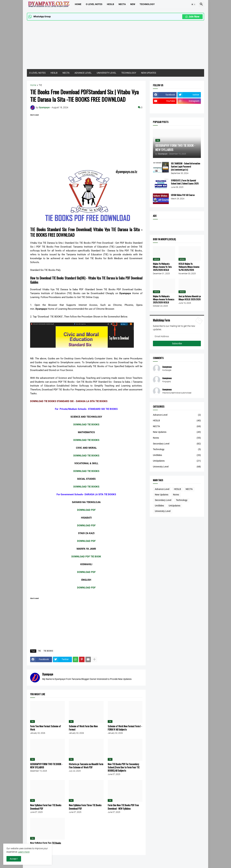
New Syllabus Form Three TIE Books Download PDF (85, 807)
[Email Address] (177, 336)
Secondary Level (177, 444)
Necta (122, 4)
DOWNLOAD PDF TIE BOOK (86, 557)
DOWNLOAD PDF (86, 510)
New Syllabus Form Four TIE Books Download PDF (46, 807)
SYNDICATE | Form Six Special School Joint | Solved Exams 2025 (185, 182)
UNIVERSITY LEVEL (107, 73)
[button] (193, 4)
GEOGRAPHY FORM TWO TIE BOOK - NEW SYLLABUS (46, 766)
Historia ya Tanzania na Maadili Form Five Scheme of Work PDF (86, 766)
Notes (177, 438)
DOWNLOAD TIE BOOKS (86, 425)
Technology (177, 449)
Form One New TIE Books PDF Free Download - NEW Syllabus (123, 807)
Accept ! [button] (14, 859)
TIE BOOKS (48, 651)
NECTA (66, 73)
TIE (40, 85)
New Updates (177, 432)
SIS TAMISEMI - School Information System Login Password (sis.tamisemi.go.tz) (185, 167)
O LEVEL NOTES (94, 4)
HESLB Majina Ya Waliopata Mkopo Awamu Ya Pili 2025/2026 (189, 267)
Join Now (192, 17)
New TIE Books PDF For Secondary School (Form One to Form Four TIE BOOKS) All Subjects (124, 767)
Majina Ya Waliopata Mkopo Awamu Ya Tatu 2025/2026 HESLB (162, 267)
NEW (133, 4)
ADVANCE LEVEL (83, 73)
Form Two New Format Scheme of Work (46, 728)
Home (78, 4)
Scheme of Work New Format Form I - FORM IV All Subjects (125, 728)
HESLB (110, 4)
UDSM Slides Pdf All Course (183, 195)
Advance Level (177, 415)
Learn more (24, 852)
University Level (177, 467)
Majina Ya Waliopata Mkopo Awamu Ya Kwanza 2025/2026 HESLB (164, 299)
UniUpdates (177, 461)
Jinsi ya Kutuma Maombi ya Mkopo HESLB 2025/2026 (190, 298)
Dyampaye (48, 674)
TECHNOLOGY (147, 4)
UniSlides (177, 455)
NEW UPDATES (149, 73)
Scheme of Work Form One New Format (83, 728)
